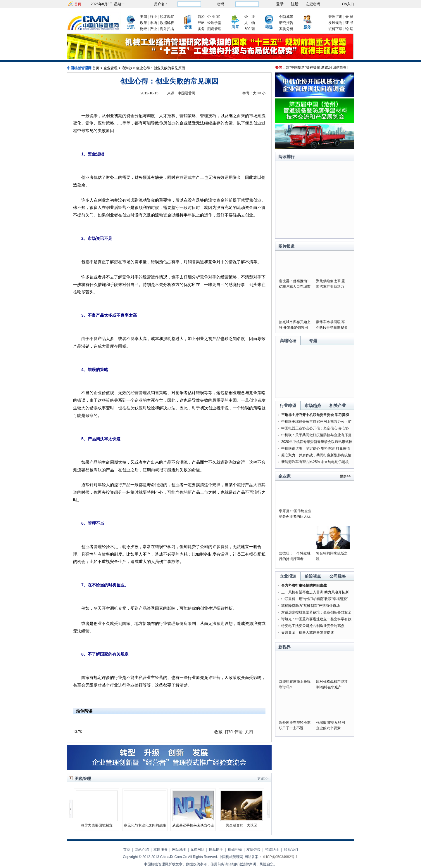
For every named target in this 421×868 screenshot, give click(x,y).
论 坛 (349, 29)
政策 (144, 23)
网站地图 (179, 850)
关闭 (249, 732)
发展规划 (335, 23)
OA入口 (348, 4)
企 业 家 (214, 17)
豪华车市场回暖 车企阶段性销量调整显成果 (332, 328)
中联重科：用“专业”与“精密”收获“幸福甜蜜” (315, 599)
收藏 (218, 732)
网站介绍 (142, 850)
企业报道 (288, 576)
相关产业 (338, 406)
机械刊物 (235, 850)
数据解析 (167, 23)
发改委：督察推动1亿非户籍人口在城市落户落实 (295, 287)
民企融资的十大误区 (241, 825)
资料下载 (335, 29)
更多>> (263, 779)
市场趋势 (313, 406)
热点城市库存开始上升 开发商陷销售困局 (295, 328)
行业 (153, 17)
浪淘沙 (127, 68)
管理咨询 (335, 17)
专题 (313, 341)
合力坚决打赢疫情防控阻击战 (304, 585)
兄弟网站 (197, 850)
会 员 (349, 17)
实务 (201, 29)
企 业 (250, 17)
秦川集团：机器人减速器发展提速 (308, 633)
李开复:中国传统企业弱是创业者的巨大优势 (295, 517)
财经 (144, 29)
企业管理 (111, 68)
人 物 (250, 23)
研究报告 (286, 23)
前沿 (201, 17)
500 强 (250, 29)
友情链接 (253, 850)
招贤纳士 (272, 850)
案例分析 (286, 29)
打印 (229, 732)
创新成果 (286, 17)
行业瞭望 (288, 406)
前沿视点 (313, 576)
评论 (239, 732)
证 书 (349, 23)
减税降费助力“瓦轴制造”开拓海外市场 (310, 606)
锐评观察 (167, 17)
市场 (153, 23)
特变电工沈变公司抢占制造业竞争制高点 (313, 626)
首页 (78, 4)
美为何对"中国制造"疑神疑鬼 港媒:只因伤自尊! (315, 67)
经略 (201, 23)
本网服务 (161, 850)
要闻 (144, 17)
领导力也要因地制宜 (97, 825)
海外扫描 (167, 29)
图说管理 (214, 29)
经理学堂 (214, 23)
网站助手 (216, 850)
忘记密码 (313, 4)
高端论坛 (288, 341)
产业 (153, 29)
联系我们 (291, 850)
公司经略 (338, 576)
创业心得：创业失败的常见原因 (161, 68)
